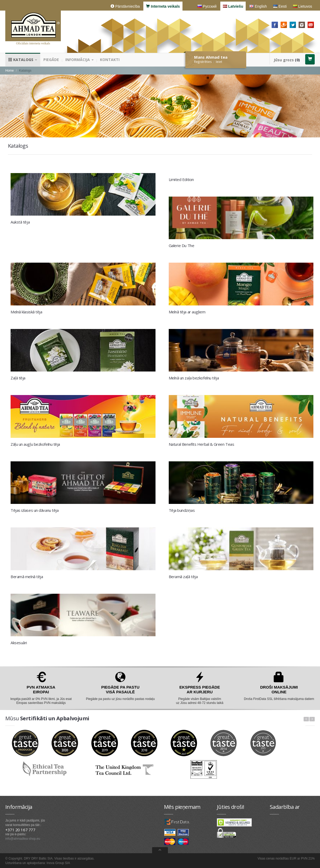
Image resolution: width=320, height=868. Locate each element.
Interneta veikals (163, 6)
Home (10, 71)
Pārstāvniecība (125, 6)
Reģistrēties (203, 62)
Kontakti (110, 60)
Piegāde (51, 60)
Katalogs (23, 60)
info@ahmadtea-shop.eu (23, 839)
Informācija (79, 60)
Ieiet (219, 62)
